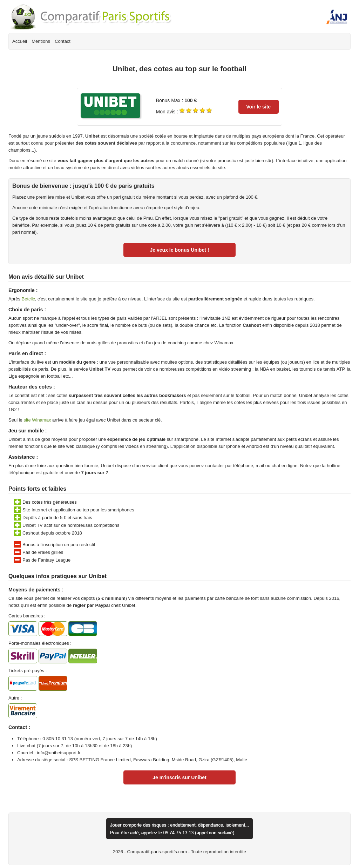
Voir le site (258, 107)
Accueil (20, 41)
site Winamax (37, 420)
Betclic (28, 299)
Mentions (41, 41)
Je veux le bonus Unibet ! (180, 250)
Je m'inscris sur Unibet (179, 777)
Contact (63, 41)
